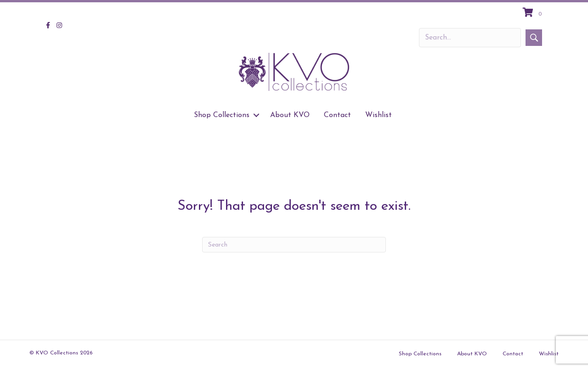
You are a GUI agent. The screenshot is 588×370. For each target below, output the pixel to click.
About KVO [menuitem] (290, 115)
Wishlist (549, 354)
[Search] (294, 245)
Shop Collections (420, 354)
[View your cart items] (534, 13)
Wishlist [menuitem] (379, 115)
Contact (513, 354)
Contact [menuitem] (337, 115)
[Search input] (470, 38)
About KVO (472, 354)
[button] (534, 38)
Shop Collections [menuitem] (222, 115)
